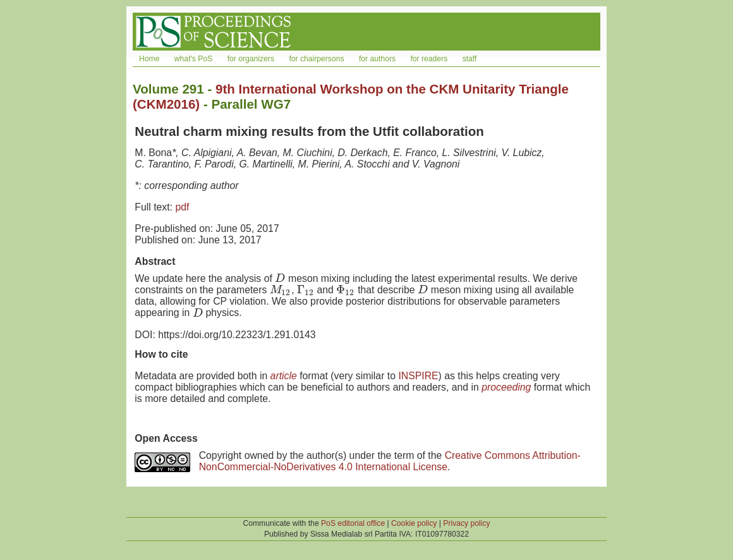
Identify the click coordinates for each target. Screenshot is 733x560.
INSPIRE (418, 376)
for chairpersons (316, 59)
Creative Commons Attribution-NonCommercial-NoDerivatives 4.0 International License (390, 461)
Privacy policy (466, 523)
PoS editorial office (353, 523)
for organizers (251, 59)
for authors (377, 59)
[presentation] (280, 278)
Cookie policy (414, 523)
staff (470, 59)
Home (149, 59)
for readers (429, 59)
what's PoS (193, 59)
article (284, 376)
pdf (182, 207)
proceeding (506, 387)
